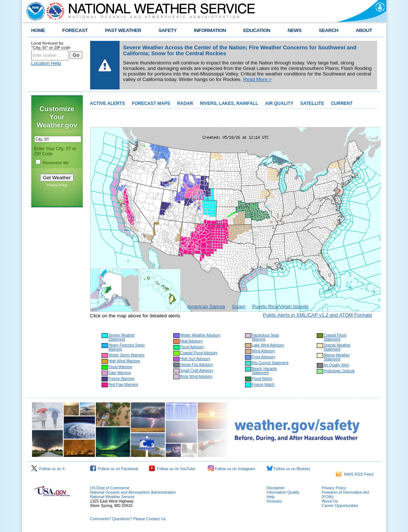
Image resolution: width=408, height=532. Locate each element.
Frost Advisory (264, 357)
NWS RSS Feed (355, 474)
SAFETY (168, 30)
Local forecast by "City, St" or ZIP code (51, 45)
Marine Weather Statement (337, 357)
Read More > (257, 79)
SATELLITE (312, 103)
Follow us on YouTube (172, 469)
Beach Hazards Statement (265, 371)
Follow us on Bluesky (289, 469)
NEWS (295, 30)
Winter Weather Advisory (201, 335)
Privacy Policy (57, 185)
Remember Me (56, 163)
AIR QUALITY (279, 103)
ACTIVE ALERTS (108, 103)
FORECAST (75, 30)
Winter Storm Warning (127, 355)
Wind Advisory (264, 351)
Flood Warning (120, 367)
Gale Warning (120, 373)
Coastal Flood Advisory (199, 353)
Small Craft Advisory (197, 371)
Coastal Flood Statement (335, 337)
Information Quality (283, 492)
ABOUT (364, 30)
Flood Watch (262, 379)
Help (271, 497)
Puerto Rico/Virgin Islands (280, 306)
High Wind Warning (124, 361)
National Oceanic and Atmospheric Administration (133, 492)
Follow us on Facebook (114, 469)
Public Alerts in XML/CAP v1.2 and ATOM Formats (318, 315)
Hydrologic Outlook (339, 371)
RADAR (185, 103)
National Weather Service (112, 497)
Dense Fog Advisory (197, 365)
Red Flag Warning (123, 385)
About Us (330, 501)
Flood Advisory (192, 347)
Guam (238, 306)
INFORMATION (210, 30)
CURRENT (342, 103)
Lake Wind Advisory (268, 345)
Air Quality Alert (336, 365)
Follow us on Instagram (232, 469)
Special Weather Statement (337, 347)
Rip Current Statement (270, 363)
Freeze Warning (122, 379)
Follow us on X (48, 469)
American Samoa (206, 306)
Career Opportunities (340, 505)
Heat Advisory (192, 341)
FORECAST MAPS (151, 103)
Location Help (46, 63)
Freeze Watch (263, 385)
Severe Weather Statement (122, 337)
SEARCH (329, 30)
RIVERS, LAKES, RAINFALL (229, 103)
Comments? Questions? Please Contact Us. (128, 519)
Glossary (274, 501)
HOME (38, 30)
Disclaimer (276, 488)
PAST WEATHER (123, 30)
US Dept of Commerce (110, 488)
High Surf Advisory (195, 359)
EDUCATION (257, 30)
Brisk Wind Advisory (196, 376)
